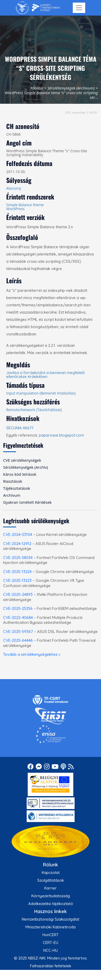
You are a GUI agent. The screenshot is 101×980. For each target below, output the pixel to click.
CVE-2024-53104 (18, 534)
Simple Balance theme (25, 205)
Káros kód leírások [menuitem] (20, 474)
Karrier (51, 888)
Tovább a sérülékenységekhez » (32, 654)
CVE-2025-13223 (17, 580)
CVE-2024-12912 (17, 544)
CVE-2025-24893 (18, 594)
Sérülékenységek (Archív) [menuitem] (26, 467)
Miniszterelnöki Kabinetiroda (51, 927)
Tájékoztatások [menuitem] (17, 488)
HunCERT (51, 935)
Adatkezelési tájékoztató (51, 904)
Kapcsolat (51, 872)
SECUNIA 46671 (20, 428)
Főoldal (37, 88)
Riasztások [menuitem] (13, 481)
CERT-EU (51, 943)
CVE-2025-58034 (18, 558)
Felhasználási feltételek (51, 966)
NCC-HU (51, 950)
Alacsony (14, 188)
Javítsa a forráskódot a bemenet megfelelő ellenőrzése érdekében (45, 375)
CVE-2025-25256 (18, 608)
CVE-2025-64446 (18, 640)
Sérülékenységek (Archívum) (71, 88)
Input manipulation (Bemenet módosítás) (41, 393)
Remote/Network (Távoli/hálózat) (34, 410)
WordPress (15, 209)
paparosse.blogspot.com (61, 435)
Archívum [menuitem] (12, 495)
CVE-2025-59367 (18, 632)
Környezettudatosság (51, 896)
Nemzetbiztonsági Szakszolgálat (51, 919)
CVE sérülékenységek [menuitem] (22, 460)
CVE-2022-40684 (18, 617)
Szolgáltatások (51, 880)
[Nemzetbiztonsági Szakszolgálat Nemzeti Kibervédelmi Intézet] (38, 8)
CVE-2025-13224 (17, 572)
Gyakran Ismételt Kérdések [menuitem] (27, 502)
